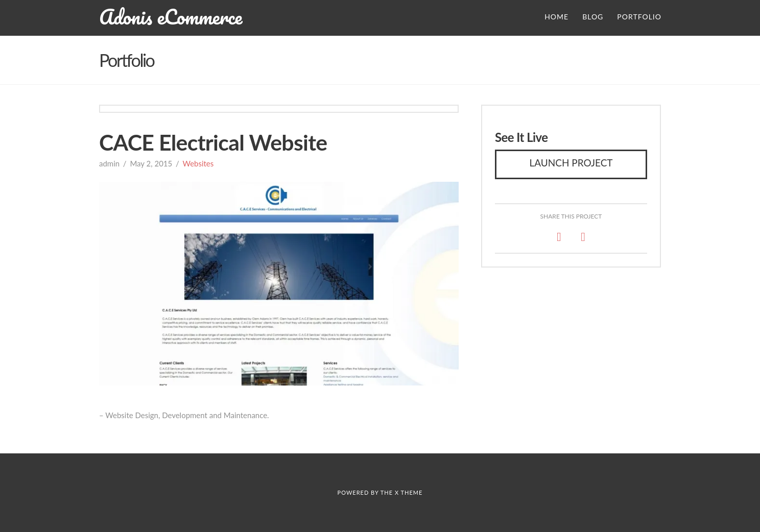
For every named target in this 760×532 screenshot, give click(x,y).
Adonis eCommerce (171, 17)
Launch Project (571, 163)
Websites (198, 163)
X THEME (409, 492)
